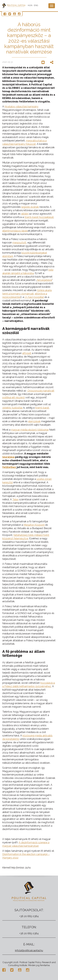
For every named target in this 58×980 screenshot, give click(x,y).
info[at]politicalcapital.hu (29, 950)
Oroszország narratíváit (41, 391)
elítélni (25, 214)
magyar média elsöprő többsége (30, 430)
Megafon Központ (34, 525)
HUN (30, 5)
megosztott (19, 243)
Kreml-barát (42, 408)
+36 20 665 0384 (29, 916)
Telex (15, 499)
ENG (36, 5)
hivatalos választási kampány (21, 107)
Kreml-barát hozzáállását (39, 217)
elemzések (34, 421)
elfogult (27, 353)
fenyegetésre (44, 280)
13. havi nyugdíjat (34, 297)
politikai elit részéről (14, 398)
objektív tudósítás (12, 408)
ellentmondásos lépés (15, 231)
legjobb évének (30, 207)
